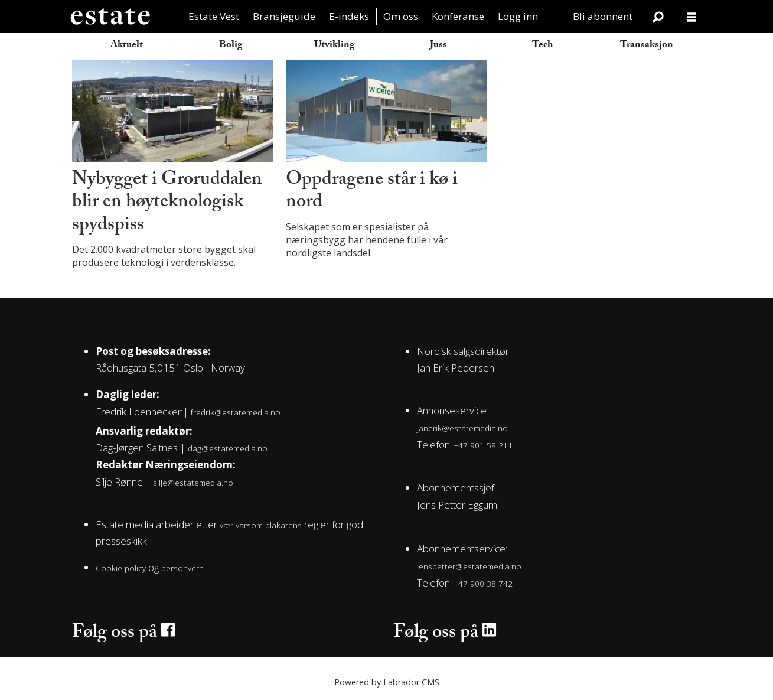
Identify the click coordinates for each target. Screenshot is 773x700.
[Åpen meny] (692, 17)
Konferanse (458, 16)
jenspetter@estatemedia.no (469, 566)
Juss (438, 46)
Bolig (231, 46)
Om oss (401, 16)
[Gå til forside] (110, 17)
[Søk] (658, 17)
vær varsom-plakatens (261, 525)
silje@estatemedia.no (193, 482)
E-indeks (349, 16)
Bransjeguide (284, 16)
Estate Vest (214, 16)
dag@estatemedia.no (228, 448)
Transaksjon (647, 46)
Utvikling (335, 46)
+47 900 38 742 (483, 583)
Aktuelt (127, 46)
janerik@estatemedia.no (462, 428)
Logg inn (518, 16)
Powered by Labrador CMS (387, 682)
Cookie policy (121, 568)
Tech (543, 46)
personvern (182, 568)
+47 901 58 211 (483, 445)
